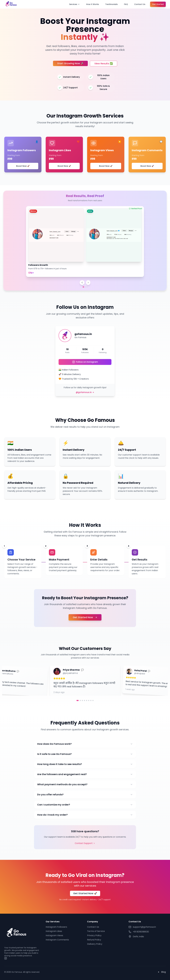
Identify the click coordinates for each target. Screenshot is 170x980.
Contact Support (85, 843)
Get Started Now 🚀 (85, 893)
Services (75, 4)
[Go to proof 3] (87, 287)
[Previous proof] (82, 283)
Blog (163, 972)
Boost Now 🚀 (23, 166)
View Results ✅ (104, 63)
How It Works (93, 4)
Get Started (158, 4)
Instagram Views (54, 935)
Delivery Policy (95, 944)
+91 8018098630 (141, 932)
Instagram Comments (57, 940)
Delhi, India (138, 937)
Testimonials (111, 4)
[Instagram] (6, 958)
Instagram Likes (54, 931)
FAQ (126, 4)
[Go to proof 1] (83, 287)
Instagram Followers (56, 927)
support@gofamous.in (144, 927)
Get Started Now (85, 617)
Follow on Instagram (85, 362)
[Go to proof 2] (85, 287)
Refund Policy (94, 940)
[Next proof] (88, 283)
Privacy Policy (94, 935)
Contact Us (140, 4)
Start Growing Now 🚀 (70, 63)
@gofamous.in (85, 392)
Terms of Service (96, 931)
